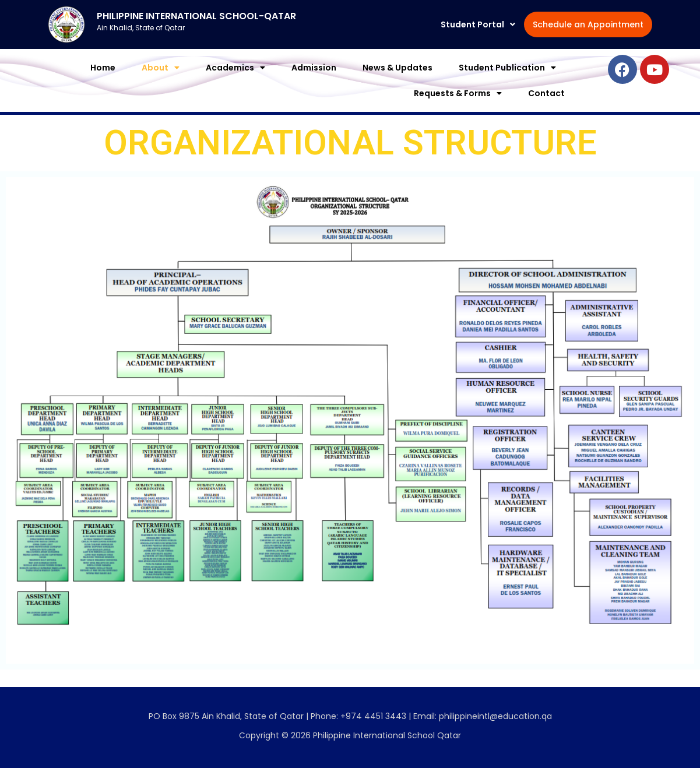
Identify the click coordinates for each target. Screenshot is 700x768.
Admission (314, 82)
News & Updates (398, 82)
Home (103, 82)
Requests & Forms (458, 107)
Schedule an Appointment (472, 44)
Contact (546, 107)
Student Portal (490, 19)
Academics (235, 82)
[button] (490, 19)
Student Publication (507, 82)
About (161, 82)
